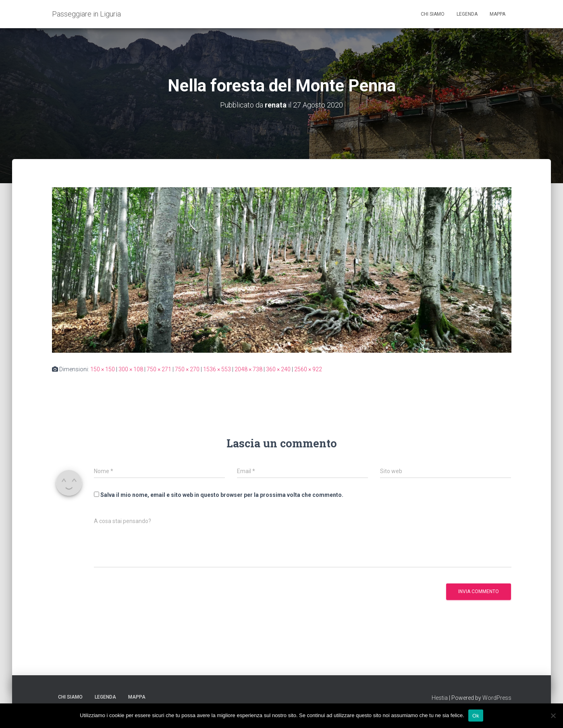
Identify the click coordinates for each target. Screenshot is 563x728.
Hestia (440, 698)
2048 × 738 (248, 369)
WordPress (497, 698)
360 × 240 (278, 369)
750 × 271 (159, 369)
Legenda (467, 14)
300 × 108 (131, 369)
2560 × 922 (308, 369)
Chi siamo (433, 14)
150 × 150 (103, 369)
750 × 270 (187, 369)
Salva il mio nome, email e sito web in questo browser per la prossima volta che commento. (222, 495)
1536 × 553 (217, 369)
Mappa (498, 14)
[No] (553, 716)
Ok (476, 715)
